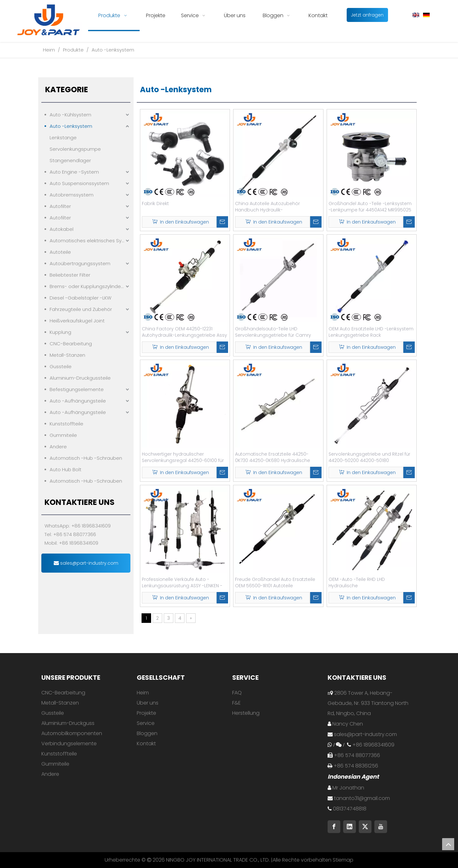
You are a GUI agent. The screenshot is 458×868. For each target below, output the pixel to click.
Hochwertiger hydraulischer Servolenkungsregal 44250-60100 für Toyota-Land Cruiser (183, 457)
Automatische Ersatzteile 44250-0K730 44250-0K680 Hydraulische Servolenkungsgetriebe (273, 457)
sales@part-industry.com (86, 563)
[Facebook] (334, 827)
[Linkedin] (350, 827)
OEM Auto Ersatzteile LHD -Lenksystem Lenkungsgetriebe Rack (371, 332)
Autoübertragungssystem (80, 263)
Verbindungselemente (69, 744)
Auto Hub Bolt (66, 469)
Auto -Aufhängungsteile (78, 401)
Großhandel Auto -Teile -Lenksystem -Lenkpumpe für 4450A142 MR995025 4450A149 (370, 207)
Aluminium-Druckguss (68, 723)
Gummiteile (63, 435)
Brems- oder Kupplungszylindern (87, 286)
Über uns (148, 703)
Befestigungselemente (77, 389)
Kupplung (60, 332)
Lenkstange (63, 138)
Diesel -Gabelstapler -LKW (80, 298)
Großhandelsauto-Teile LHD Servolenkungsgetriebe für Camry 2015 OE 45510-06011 (273, 332)
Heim (143, 693)
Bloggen (147, 733)
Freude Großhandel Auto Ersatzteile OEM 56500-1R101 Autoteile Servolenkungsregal (275, 582)
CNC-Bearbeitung (71, 344)
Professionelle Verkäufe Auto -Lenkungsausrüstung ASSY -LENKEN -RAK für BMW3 (182, 582)
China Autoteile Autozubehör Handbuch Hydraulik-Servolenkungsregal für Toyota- (271, 207)
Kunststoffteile (66, 424)
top (448, 844)
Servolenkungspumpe (75, 149)
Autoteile (60, 252)
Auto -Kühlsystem (70, 115)
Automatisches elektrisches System (90, 241)
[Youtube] (381, 827)
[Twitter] (365, 827)
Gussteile (61, 366)
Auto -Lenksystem (71, 126)
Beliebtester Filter (70, 275)
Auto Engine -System (74, 172)
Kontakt (146, 744)
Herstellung (246, 713)
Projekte (146, 713)
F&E (236, 703)
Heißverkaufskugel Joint (77, 321)
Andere (58, 447)
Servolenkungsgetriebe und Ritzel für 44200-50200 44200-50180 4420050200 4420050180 (369, 457)
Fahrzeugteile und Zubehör (81, 309)
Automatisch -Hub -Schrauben (86, 458)
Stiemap (343, 860)
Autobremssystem (72, 195)
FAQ (237, 693)
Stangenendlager (70, 160)
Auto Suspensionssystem (79, 183)
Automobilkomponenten (72, 733)
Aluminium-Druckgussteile (80, 378)
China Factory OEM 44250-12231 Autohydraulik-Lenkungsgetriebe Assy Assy (184, 332)
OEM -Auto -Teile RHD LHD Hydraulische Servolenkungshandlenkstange (364, 582)
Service (146, 723)
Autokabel (62, 229)
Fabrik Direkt (155, 203)
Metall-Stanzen (67, 355)
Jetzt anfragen (367, 15)
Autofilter (60, 206)
